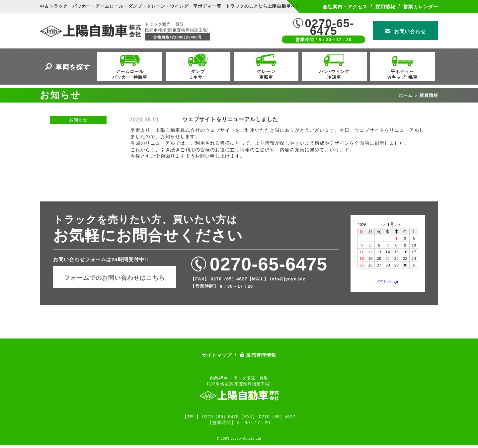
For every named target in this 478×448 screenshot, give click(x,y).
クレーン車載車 (266, 66)
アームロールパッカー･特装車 (130, 66)
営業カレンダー (421, 7)
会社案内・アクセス (345, 7)
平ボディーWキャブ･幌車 (402, 66)
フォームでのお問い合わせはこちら (115, 278)
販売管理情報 (258, 355)
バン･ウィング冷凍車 (334, 66)
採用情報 (385, 7)
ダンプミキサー (198, 66)
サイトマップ (217, 355)
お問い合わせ (406, 31)
